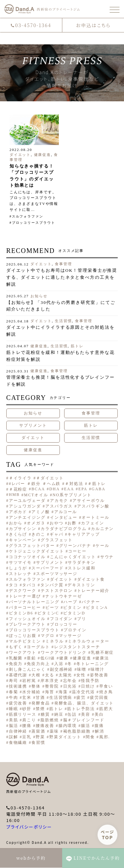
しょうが (18, 568)
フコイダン (62, 619)
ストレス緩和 (82, 568)
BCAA (38, 489)
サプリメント (33, 425)
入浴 (59, 664)
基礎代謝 (18, 675)
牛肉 (14, 698)
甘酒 (40, 698)
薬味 (54, 731)
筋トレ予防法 (81, 709)
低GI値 (48, 658)
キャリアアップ (83, 534)
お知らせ (39, 296)
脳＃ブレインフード (84, 720)
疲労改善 (18, 703)
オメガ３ (36, 523)
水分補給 (31, 692)
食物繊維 (18, 743)
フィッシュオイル (27, 619)
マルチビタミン (25, 641)
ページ (108, 835)
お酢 (72, 523)
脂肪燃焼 (50, 720)
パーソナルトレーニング (34, 602)
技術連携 (18, 686)
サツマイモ (21, 562)
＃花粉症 (18, 489)
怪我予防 (90, 681)
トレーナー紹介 (93, 591)
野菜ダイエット (65, 737)
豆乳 (27, 737)
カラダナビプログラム (64, 529)
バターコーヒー (25, 607)
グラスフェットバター (32, 546)
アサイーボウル (88, 501)
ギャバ (57, 534)
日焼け (88, 686)
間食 (90, 737)
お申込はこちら (93, 25)
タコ (14, 585)
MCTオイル (36, 495)
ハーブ (70, 602)
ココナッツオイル (27, 557)
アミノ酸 (41, 512)
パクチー (91, 602)
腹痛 (99, 726)
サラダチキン (82, 562)
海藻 (63, 692)
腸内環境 (68, 726)
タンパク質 (52, 585)
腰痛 (27, 726)
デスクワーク (23, 591)
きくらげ (18, 534)
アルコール (66, 512)
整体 (36, 686)
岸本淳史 (50, 681)
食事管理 (63, 264)
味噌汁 (98, 669)
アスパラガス (59, 506)
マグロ (48, 636)
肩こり (29, 720)
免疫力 (16, 664)
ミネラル (55, 641)
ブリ (82, 619)
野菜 (40, 737)
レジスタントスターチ (77, 647)
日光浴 (70, 686)
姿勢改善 (99, 675)
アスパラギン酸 (93, 506)
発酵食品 (41, 703)
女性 (81, 675)
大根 (36, 675)
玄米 (27, 698)
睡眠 (14, 709)
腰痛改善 (45, 726)
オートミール (95, 517)
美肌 (14, 720)
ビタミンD (74, 613)
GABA (99, 489)
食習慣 (38, 743)
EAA (69, 489)
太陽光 (65, 675)
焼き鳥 (106, 692)
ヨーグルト (38, 647)
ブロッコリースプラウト (34, 223)
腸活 (86, 726)
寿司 (14, 681)
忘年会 (70, 681)
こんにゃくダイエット (73, 557)
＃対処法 (74, 484)
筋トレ (77, 346)
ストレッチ (21, 574)
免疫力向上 (38, 664)
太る (50, 675)
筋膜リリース (23, 714)
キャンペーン (23, 540)
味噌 (82, 669)
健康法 (102, 658)
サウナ (107, 557)
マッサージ (70, 636)
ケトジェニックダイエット (37, 551)
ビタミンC (48, 613)
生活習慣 (63, 321)
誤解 (14, 737)
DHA (55, 489)
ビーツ (52, 607)
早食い (106, 686)
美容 (86, 714)
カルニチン (103, 529)
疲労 (81, 698)
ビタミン (72, 607)
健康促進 (43, 155)
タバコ (29, 585)
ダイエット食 (91, 579)
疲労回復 (99, 698)
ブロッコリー (64, 624)
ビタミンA (97, 607)
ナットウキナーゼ (64, 596)
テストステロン (57, 591)
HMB (14, 495)
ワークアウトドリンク (64, 652)
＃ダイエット (50, 478)
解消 (100, 731)
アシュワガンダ (25, 506)
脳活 (14, 726)
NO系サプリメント (72, 495)
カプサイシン (23, 529)
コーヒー (77, 551)
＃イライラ (21, 478)
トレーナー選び (25, 596)
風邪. (105, 737)
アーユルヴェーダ (27, 501)
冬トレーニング (92, 664)
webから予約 (31, 858)
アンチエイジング (27, 517)
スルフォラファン (28, 216)
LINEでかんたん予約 (93, 858)
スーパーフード (47, 568)
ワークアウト (23, 652)
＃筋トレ (97, 484)
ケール (103, 546)
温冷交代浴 (83, 692)
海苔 (50, 692)
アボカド (18, 512)
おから (16, 523)
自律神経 (18, 731)
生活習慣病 (61, 698)
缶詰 (72, 714)
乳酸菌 (16, 658)
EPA (83, 489)
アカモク (59, 501)
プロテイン (75, 630)
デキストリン (81, 585)
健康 (64, 658)
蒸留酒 (38, 731)
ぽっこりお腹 (23, 636)
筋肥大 (106, 709)
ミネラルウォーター (88, 641)
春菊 (14, 692)
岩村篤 (29, 681)
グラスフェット (57, 540)
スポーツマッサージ (57, 574)
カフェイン (93, 523)
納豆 (59, 714)
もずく (16, 647)
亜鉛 (31, 658)
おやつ (57, 523)
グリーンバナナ (75, 546)
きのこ (38, 534)
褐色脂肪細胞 (77, 731)
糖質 (45, 714)
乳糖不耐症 (103, 652)
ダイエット (20, 155)
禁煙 (40, 709)
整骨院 (52, 686)
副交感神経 (62, 669)
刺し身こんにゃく (27, 669)
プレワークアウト (27, 624)
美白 (99, 714)
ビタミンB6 (21, 613)
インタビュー (64, 517)
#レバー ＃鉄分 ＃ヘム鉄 (35, 484)
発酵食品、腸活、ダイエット (84, 703)
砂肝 (27, 709)
